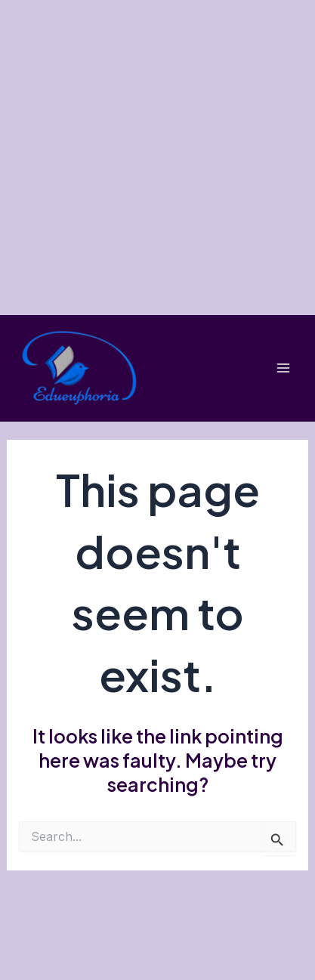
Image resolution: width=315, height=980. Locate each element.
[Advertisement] (157, 158)
